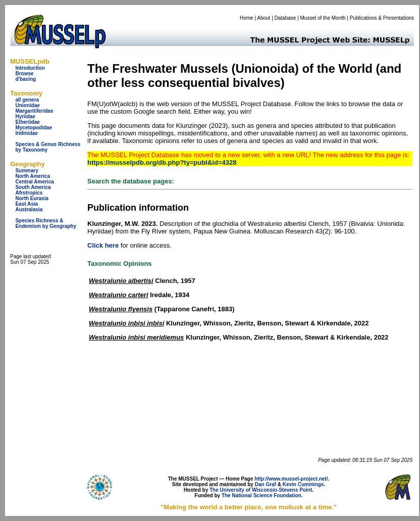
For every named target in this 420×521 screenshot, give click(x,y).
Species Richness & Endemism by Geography (46, 223)
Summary (27, 171)
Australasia (29, 209)
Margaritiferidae (34, 111)
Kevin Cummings (303, 484)
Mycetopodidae (34, 128)
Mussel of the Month (323, 18)
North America (33, 176)
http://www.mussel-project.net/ (291, 479)
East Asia (27, 204)
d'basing (25, 79)
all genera (27, 100)
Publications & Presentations (382, 18)
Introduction (30, 68)
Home (247, 18)
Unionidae (27, 105)
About (264, 18)
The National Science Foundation (261, 495)
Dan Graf (266, 484)
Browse (24, 74)
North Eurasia (32, 198)
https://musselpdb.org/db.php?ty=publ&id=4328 (162, 162)
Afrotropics (29, 193)
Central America (34, 182)
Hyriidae (25, 116)
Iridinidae (26, 133)
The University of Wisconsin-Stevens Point (261, 490)
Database (285, 18)
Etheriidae (27, 122)
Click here (103, 245)
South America (33, 187)
